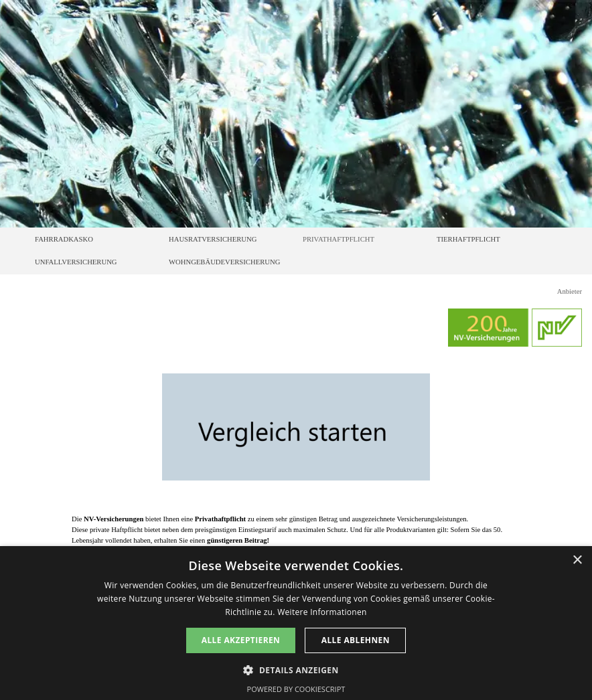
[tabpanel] (296, 530)
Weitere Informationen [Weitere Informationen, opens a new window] (322, 612)
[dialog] (296, 623)
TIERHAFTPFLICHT (468, 239)
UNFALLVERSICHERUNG (76, 262)
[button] (296, 669)
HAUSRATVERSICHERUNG (213, 239)
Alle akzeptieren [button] (241, 640)
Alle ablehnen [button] (356, 640)
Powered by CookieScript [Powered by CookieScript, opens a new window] (296, 689)
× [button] (577, 560)
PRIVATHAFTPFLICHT (339, 239)
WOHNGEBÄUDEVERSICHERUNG (224, 262)
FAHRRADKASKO (64, 239)
